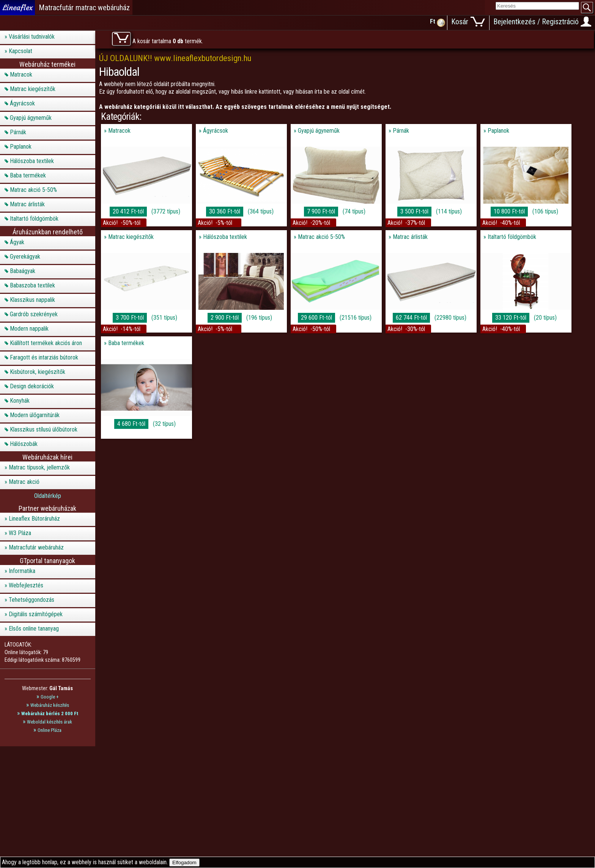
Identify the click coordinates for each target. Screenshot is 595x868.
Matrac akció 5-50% (33, 190)
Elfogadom (184, 863)
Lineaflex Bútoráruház (34, 519)
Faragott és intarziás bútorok (44, 357)
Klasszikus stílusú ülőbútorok (44, 429)
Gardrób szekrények (34, 314)
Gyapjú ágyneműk (31, 118)
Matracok (21, 75)
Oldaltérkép (48, 496)
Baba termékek (28, 175)
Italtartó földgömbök (34, 219)
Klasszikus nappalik (32, 300)
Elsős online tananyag (34, 629)
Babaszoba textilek (32, 285)
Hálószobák (24, 444)
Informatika (22, 571)
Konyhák (20, 401)
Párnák (18, 132)
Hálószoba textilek (32, 161)
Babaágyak (23, 271)
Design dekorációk (32, 386)
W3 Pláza (20, 533)
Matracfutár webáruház (36, 547)
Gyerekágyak (25, 257)
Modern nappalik (29, 329)
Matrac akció (24, 482)
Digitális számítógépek (36, 614)
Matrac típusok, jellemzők (39, 467)
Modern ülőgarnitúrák (35, 415)
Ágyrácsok (22, 103)
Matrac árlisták (27, 204)
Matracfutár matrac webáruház (84, 8)
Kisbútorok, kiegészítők (38, 372)
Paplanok (21, 147)
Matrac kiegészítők (33, 89)
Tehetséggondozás (31, 600)
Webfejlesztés (26, 585)
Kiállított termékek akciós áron (46, 343)
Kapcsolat (20, 51)
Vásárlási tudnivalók (32, 37)
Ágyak (17, 242)
